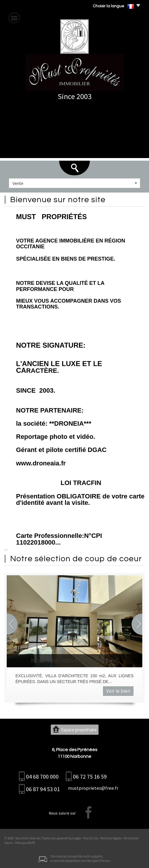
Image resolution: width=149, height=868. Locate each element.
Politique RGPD (25, 843)
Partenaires (131, 838)
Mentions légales (111, 838)
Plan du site (91, 838)
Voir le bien (118, 691)
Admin (9, 843)
